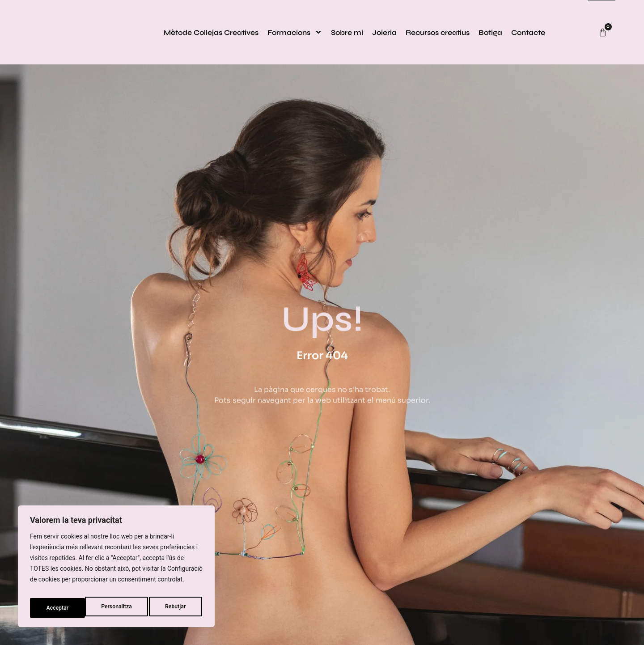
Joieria (384, 32)
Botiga (490, 32)
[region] (116, 569)
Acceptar (176, 608)
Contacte (528, 32)
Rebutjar (121, 608)
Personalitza (61, 608)
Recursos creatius (438, 32)
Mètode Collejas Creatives (211, 32)
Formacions (295, 32)
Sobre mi (347, 32)
